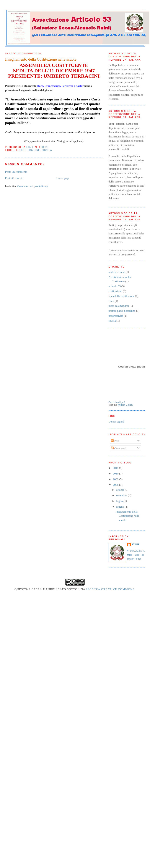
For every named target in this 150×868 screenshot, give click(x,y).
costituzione (30, 150)
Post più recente (14, 178)
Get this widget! (117, 402)
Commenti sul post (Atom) (33, 186)
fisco (111, 301)
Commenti (119, 448)
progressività (116, 316)
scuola (47, 150)
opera (37, 589)
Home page (63, 178)
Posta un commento (16, 172)
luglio (120, 501)
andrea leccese (117, 272)
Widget (121, 405)
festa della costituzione (121, 296)
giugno (120, 507)
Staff (136, 545)
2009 (116, 479)
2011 (116, 468)
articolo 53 (115, 286)
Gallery (130, 405)
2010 (116, 474)
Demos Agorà (116, 422)
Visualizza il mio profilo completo (136, 555)
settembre (122, 495)
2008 (116, 485)
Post (115, 441)
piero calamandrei (119, 306)
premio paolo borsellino (122, 311)
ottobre (121, 490)
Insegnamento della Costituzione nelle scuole (127, 516)
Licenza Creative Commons (110, 589)
